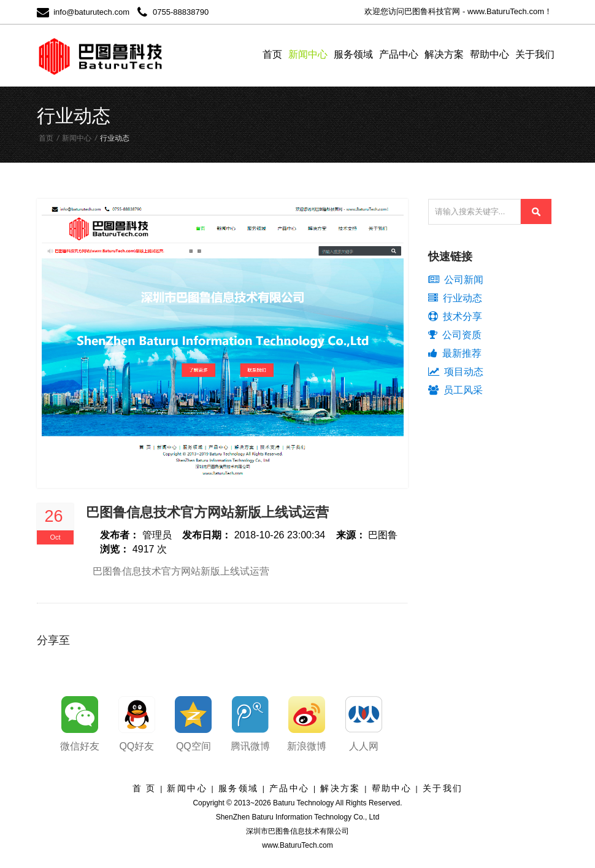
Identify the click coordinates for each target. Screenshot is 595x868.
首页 (272, 54)
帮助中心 (489, 54)
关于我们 (535, 54)
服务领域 (353, 54)
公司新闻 (456, 280)
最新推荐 (455, 353)
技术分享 (455, 316)
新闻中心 (308, 54)
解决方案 (444, 54)
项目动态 (456, 372)
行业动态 (455, 298)
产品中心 (399, 54)
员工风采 (455, 390)
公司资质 (455, 335)
